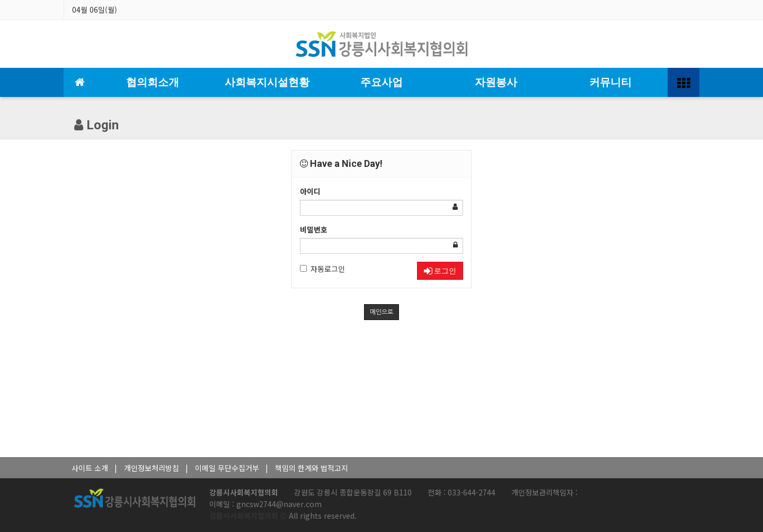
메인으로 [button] (381, 312)
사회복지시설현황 (267, 82)
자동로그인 (322, 269)
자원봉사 (496, 82)
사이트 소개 (90, 468)
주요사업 (381, 82)
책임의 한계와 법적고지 (312, 468)
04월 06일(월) (95, 10)
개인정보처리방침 (152, 468)
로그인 (440, 271)
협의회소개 (153, 82)
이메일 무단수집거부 (227, 468)
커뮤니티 (610, 82)
